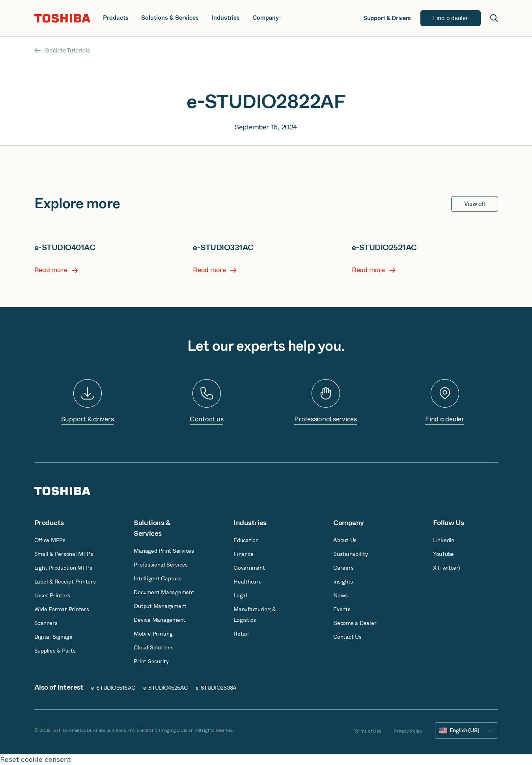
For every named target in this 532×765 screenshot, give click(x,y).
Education (246, 540)
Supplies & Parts (55, 651)
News (341, 595)
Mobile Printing (153, 634)
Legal (240, 595)
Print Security (151, 661)
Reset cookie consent (35, 760)
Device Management (160, 620)
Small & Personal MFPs (64, 554)
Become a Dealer (355, 623)
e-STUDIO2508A (216, 688)
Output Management (160, 606)
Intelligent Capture (158, 578)
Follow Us (449, 523)
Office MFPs (50, 540)
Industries (226, 18)
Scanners (46, 623)
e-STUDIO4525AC (165, 688)
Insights (343, 582)
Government (249, 568)
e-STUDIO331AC (223, 248)
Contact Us (347, 637)
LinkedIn (444, 540)
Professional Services (161, 565)
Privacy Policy (408, 731)
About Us (345, 540)
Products (116, 18)
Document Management (164, 592)
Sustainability (351, 554)
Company (266, 18)
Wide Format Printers (62, 609)
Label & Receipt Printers (65, 582)
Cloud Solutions (153, 647)
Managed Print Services (164, 551)
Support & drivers (88, 419)
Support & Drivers (387, 18)
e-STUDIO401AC (65, 248)
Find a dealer (445, 419)
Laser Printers (52, 595)
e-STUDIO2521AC (384, 248)
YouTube (443, 554)
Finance (243, 554)
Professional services (326, 419)
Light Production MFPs (63, 568)
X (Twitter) (446, 568)
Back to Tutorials (62, 51)
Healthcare (248, 582)
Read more (56, 270)
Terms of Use (367, 731)
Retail (241, 634)
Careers (343, 568)
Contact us (207, 419)
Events (342, 609)
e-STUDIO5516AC (113, 688)
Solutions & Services (170, 18)
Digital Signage (53, 637)
